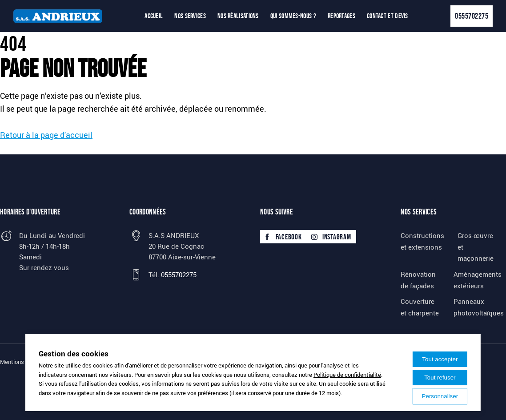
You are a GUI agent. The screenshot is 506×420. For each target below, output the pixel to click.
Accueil (154, 16)
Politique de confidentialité (347, 375)
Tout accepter (440, 359)
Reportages (341, 16)
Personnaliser (440, 396)
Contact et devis (388, 16)
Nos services (190, 16)
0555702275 (472, 16)
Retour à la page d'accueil (46, 135)
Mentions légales (22, 362)
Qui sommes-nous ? (293, 16)
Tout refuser (440, 378)
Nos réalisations (238, 16)
